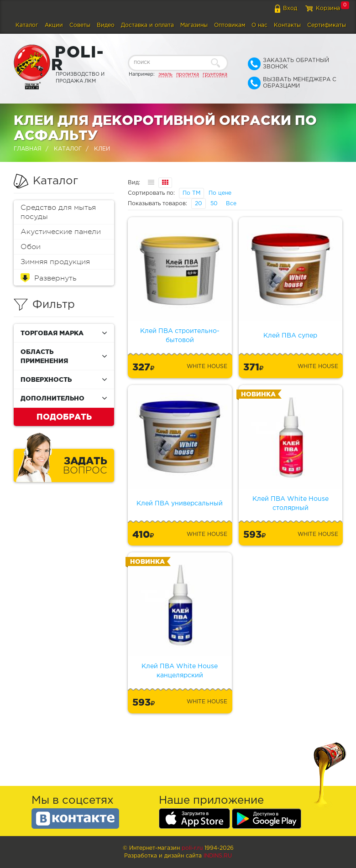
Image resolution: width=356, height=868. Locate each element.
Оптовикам (230, 25)
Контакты (287, 25)
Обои (31, 247)
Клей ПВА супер (290, 336)
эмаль (165, 74)
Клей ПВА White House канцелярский (180, 671)
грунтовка (215, 74)
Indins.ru (218, 856)
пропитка (188, 74)
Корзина (328, 8)
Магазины (194, 25)
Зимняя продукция (55, 262)
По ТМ (191, 193)
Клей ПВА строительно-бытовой (180, 336)
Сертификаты (327, 25)
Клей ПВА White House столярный (291, 504)
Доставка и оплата (147, 25)
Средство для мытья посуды (58, 212)
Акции (54, 25)
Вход (290, 8)
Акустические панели (61, 232)
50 (214, 204)
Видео (106, 25)
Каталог (27, 25)
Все (231, 204)
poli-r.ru (192, 848)
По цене (220, 193)
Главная (28, 149)
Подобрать (64, 416)
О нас (259, 25)
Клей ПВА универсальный (180, 504)
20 (199, 204)
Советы (80, 25)
